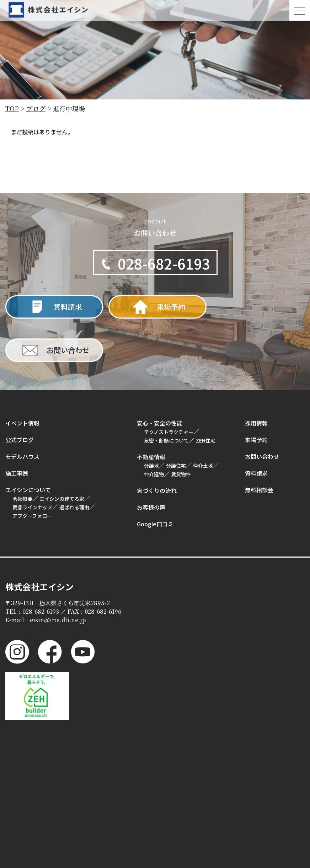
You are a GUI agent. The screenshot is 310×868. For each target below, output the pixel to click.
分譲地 (151, 422)
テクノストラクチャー (169, 389)
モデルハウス (22, 413)
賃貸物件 (181, 431)
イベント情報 (22, 380)
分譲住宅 (176, 422)
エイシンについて (28, 446)
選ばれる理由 (74, 464)
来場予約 (256, 396)
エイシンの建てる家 (62, 455)
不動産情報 (151, 413)
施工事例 (17, 430)
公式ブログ (20, 396)
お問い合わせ (262, 413)
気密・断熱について (166, 397)
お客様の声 (151, 464)
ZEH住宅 (206, 397)
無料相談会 (259, 446)
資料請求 (256, 430)
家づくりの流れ (157, 447)
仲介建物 (154, 431)
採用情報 (256, 380)
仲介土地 (203, 422)
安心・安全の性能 (160, 380)
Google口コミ (155, 481)
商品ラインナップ (32, 464)
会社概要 (22, 455)
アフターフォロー (32, 472)
